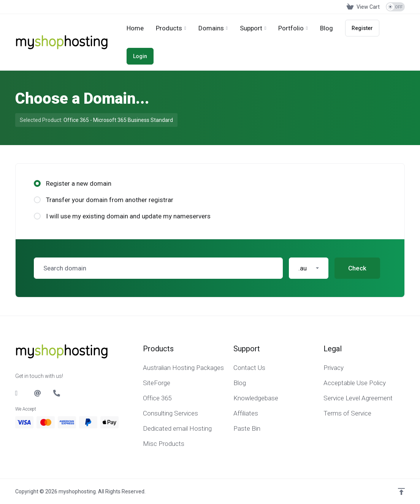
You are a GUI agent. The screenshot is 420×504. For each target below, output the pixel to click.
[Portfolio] (293, 28)
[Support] (253, 28)
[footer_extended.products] (171, 28)
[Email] (38, 393)
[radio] (37, 183)
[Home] (135, 28)
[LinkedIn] (19, 393)
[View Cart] (363, 7)
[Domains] (213, 28)
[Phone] (57, 393)
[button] (309, 268)
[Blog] (326, 28)
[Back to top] (401, 491)
